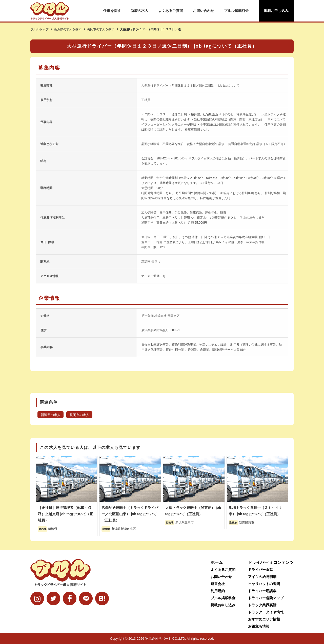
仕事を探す (112, 11)
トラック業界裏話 (262, 605)
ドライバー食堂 (260, 570)
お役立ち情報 (259, 626)
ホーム (217, 562)
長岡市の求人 (79, 415)
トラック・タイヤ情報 (266, 612)
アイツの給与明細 (262, 577)
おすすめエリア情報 (264, 619)
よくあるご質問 (171, 11)
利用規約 (218, 591)
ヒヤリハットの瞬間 (264, 584)
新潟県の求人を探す (68, 29)
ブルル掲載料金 (236, 11)
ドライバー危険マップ (266, 598)
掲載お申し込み (276, 11)
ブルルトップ (39, 29)
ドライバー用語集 (262, 591)
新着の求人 (139, 11)
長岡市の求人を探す (101, 29)
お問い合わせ (204, 11)
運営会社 (218, 584)
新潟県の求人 (51, 415)
